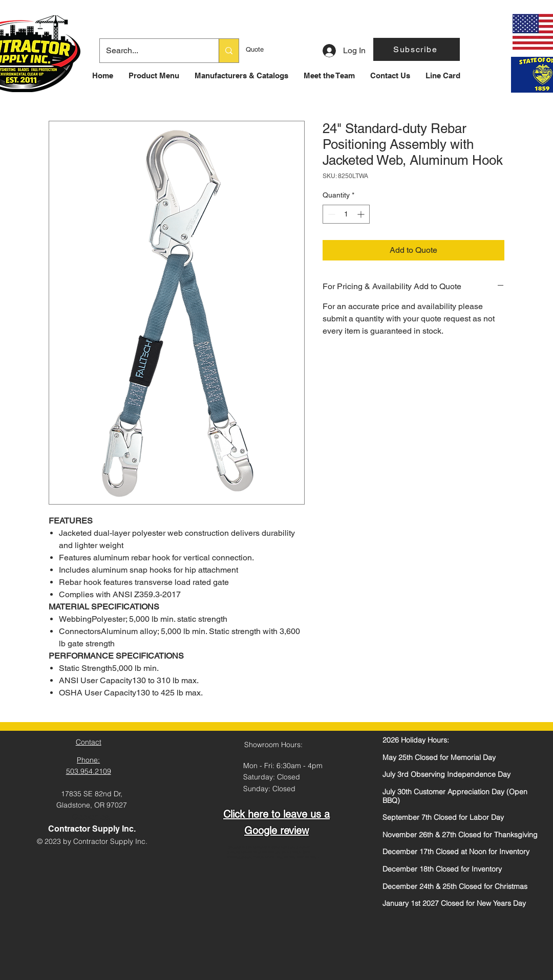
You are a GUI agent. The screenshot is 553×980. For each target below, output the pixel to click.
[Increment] (362, 214)
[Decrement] (331, 214)
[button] (417, 49)
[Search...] (152, 51)
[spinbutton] (346, 214)
